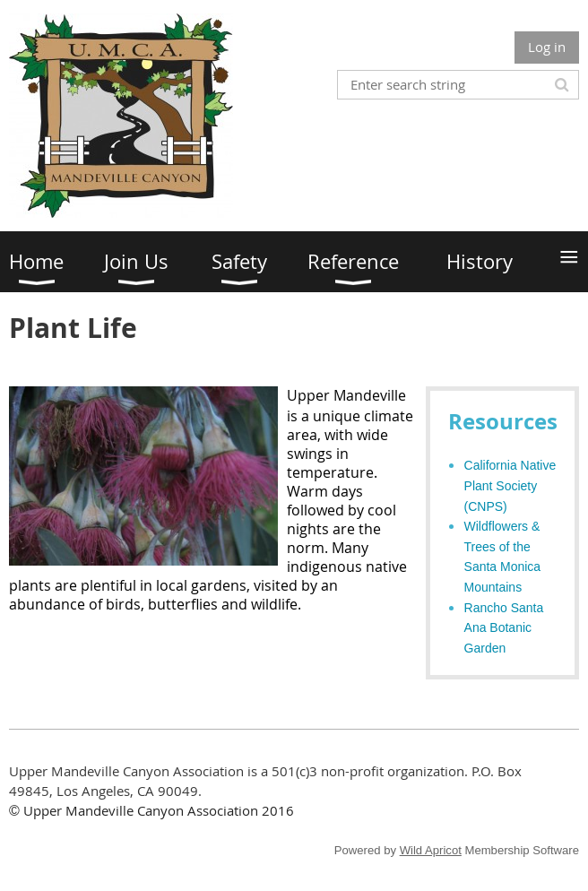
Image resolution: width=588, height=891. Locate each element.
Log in (547, 47)
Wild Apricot (431, 850)
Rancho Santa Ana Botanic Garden (504, 628)
